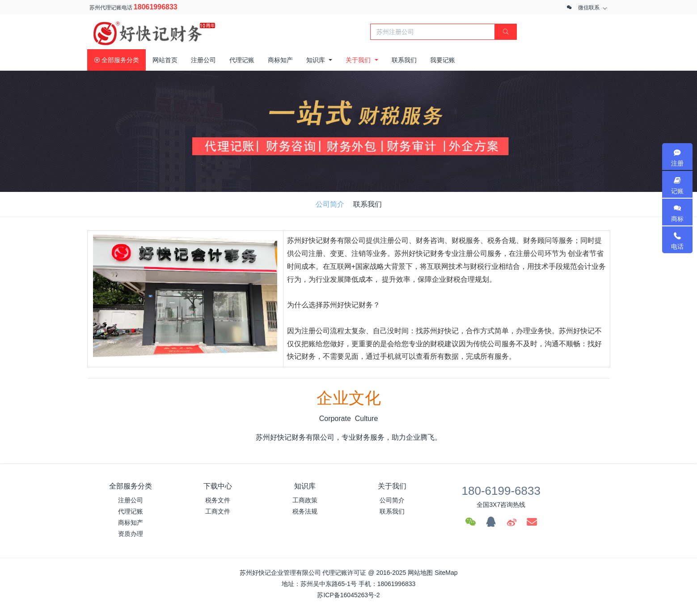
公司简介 (330, 204)
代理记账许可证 (344, 573)
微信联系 (589, 8)
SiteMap (446, 573)
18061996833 (156, 7)
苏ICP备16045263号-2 (348, 595)
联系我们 (368, 204)
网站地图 (420, 573)
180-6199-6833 (501, 491)
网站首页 (165, 60)
